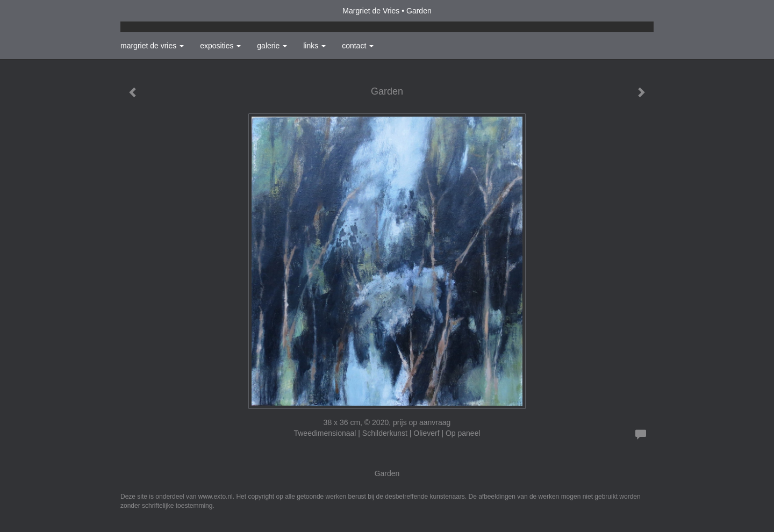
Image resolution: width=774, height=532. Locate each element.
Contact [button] (358, 46)
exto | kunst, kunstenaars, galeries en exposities (151, 11)
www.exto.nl (216, 497)
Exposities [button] (220, 46)
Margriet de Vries (371, 11)
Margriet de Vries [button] (152, 46)
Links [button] (314, 46)
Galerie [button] (272, 46)
